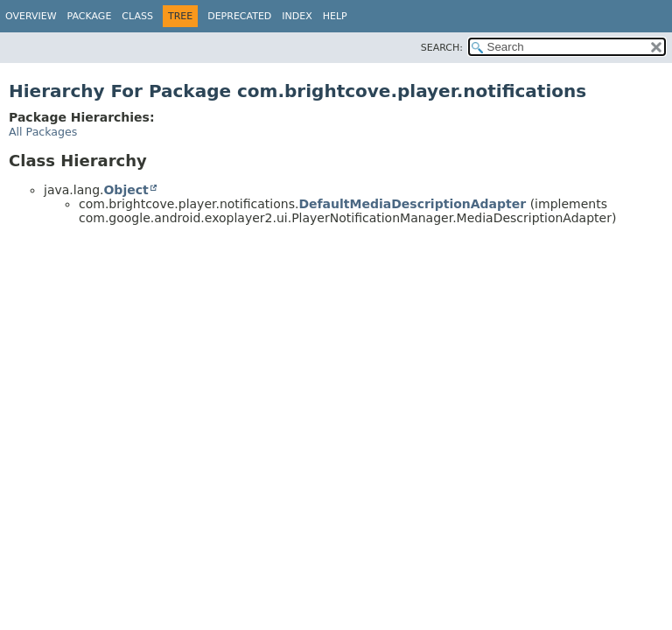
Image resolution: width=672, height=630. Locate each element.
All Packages (43, 132)
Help (335, 16)
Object (126, 190)
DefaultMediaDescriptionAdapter (412, 204)
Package (90, 16)
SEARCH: (442, 48)
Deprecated (239, 16)
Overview (31, 16)
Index (297, 16)
